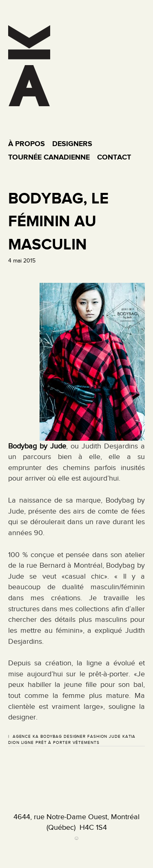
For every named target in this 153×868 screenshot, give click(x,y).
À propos (27, 144)
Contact (114, 157)
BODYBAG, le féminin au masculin (58, 221)
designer (75, 736)
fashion (97, 736)
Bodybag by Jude (37, 446)
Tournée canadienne (49, 157)
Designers (72, 144)
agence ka (26, 736)
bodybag (51, 736)
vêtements (86, 742)
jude (115, 736)
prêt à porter (53, 742)
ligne (28, 742)
